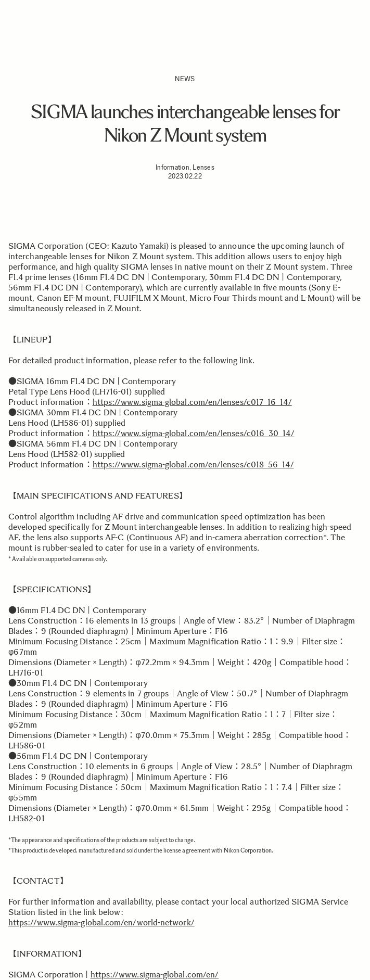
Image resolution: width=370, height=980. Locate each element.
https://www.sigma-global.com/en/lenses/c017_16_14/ (192, 402)
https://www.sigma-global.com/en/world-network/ (101, 922)
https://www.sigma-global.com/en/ (155, 975)
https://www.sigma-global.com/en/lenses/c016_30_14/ (194, 433)
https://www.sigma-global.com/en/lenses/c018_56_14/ (193, 464)
